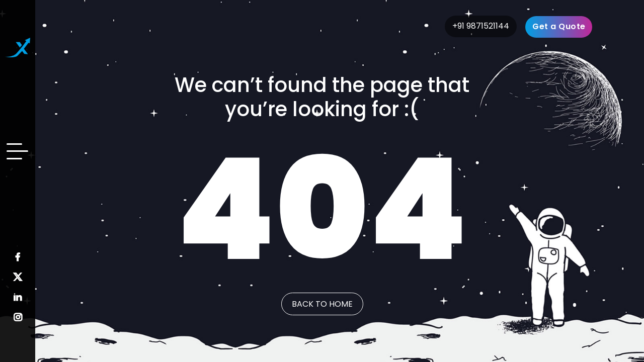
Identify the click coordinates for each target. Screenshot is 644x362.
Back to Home (322, 304)
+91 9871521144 (481, 26)
